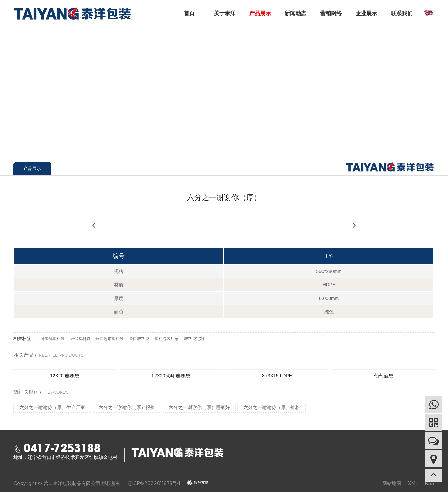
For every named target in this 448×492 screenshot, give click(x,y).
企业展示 (366, 13)
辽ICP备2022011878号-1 (154, 483)
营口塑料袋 (139, 339)
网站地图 (392, 483)
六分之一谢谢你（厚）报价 (127, 407)
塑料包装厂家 (167, 339)
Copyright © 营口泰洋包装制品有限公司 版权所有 (67, 483)
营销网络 (331, 13)
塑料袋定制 (194, 339)
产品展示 (260, 13)
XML (413, 483)
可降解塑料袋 (53, 339)
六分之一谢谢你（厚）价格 (272, 407)
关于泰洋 (225, 13)
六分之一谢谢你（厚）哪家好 (199, 407)
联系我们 (402, 13)
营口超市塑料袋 (110, 339)
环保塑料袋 (80, 339)
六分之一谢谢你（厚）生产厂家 (52, 407)
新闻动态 (296, 13)
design (195, 483)
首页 (189, 13)
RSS (430, 483)
